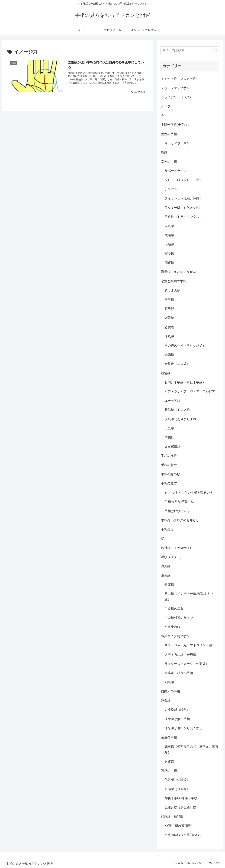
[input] (190, 50)
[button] (216, 50)
